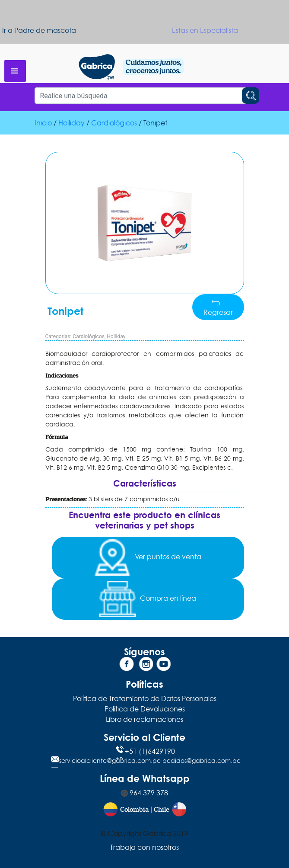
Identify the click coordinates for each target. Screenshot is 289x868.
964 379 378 (144, 793)
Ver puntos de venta (148, 557)
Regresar (218, 308)
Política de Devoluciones (145, 709)
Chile (162, 810)
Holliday (71, 123)
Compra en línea (148, 599)
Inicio (43, 123)
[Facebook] (127, 666)
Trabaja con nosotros (144, 847)
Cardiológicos (114, 123)
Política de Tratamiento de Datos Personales (145, 698)
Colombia (134, 810)
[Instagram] (145, 666)
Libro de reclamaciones (144, 719)
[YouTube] (162, 666)
